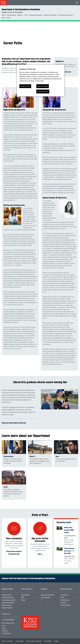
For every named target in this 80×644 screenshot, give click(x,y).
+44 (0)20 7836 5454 (8, 620)
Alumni (23, 600)
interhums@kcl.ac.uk (65, 72)
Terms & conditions (7, 641)
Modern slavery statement (34, 641)
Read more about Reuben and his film (14, 423)
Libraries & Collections (48, 595)
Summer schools (7, 605)
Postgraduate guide (14, 554)
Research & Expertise (50, 15)
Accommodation (46, 597)
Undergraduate (11, 15)
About (4, 15)
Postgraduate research (9, 600)
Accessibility (48, 641)
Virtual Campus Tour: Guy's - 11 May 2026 (69, 551)
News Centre (64, 595)
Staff (23, 597)
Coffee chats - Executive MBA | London (69, 530)
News (3, 18)
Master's (20, 15)
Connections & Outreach (66, 15)
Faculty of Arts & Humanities (12, 12)
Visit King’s (63, 603)
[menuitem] (4, 15)
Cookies (56, 641)
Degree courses (6, 595)
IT (41, 600)
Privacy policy (20, 641)
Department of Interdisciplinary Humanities (21, 9)
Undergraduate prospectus (14, 551)
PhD (26, 15)
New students (25, 595)
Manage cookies (25, 86)
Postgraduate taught (8, 597)
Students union (65, 600)
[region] (41, 81)
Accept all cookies (43, 91)
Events (9, 18)
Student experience (7, 608)
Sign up (40, 554)
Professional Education (35, 15)
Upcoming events (64, 522)
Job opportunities (65, 605)
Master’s (32, 456)
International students (8, 603)
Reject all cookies (43, 86)
